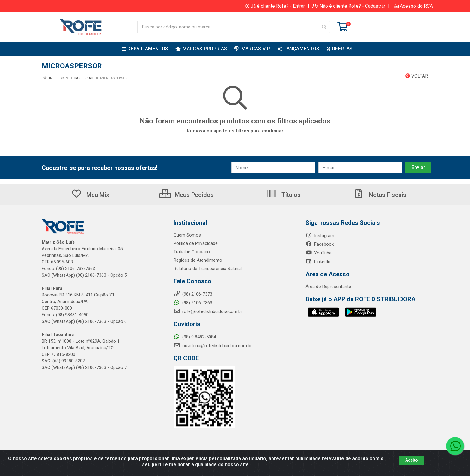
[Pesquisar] (324, 27)
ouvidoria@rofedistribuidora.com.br (213, 346)
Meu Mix (90, 195)
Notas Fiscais (380, 195)
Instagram (320, 236)
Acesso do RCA (413, 6)
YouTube (318, 253)
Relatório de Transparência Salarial (208, 269)
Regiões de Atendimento (198, 260)
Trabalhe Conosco (192, 252)
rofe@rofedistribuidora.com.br (208, 311)
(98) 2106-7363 (193, 303)
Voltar (417, 76)
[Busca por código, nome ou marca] (228, 27)
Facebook (320, 244)
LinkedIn (318, 262)
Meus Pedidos (187, 195)
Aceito (412, 460)
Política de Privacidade (196, 243)
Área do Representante (328, 287)
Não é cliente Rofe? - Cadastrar (349, 6)
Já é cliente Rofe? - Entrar (275, 6)
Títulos (283, 195)
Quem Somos (187, 235)
